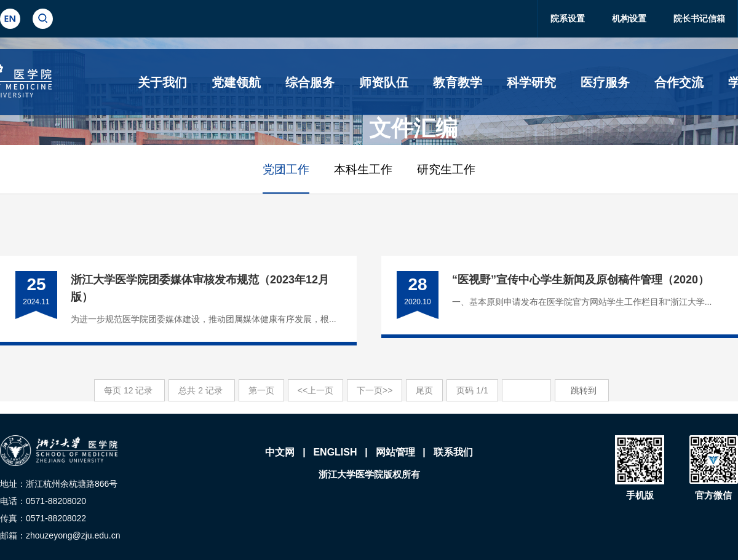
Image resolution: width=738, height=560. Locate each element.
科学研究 (531, 82)
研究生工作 (446, 169)
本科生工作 (363, 169)
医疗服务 (605, 82)
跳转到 (585, 390)
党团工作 (286, 169)
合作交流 (679, 82)
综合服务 (310, 82)
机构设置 (629, 18)
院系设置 (568, 18)
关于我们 (162, 82)
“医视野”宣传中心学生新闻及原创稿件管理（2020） (581, 280)
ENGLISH (335, 452)
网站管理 (395, 452)
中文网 (280, 452)
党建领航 (236, 82)
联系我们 (453, 452)
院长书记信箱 (699, 18)
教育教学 (458, 82)
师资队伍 (384, 82)
